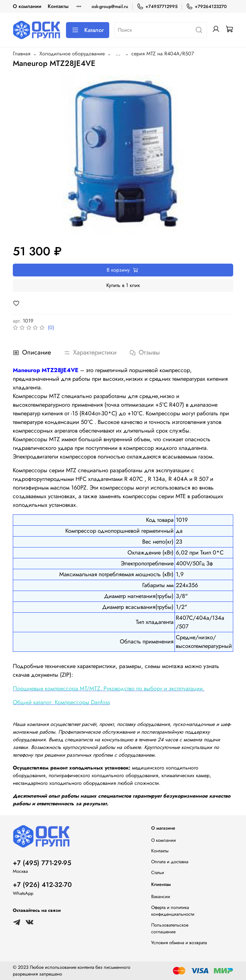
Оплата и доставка (170, 862)
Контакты (58, 6)
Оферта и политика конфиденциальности (173, 911)
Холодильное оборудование (72, 54)
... (118, 54)
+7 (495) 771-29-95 (42, 863)
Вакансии (161, 896)
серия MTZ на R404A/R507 (163, 54)
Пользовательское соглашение (170, 928)
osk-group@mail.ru (110, 6)
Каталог (88, 30)
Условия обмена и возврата (179, 943)
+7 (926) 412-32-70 (42, 885)
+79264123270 (206, 7)
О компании (27, 6)
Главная (22, 54)
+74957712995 (157, 7)
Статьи (158, 872)
